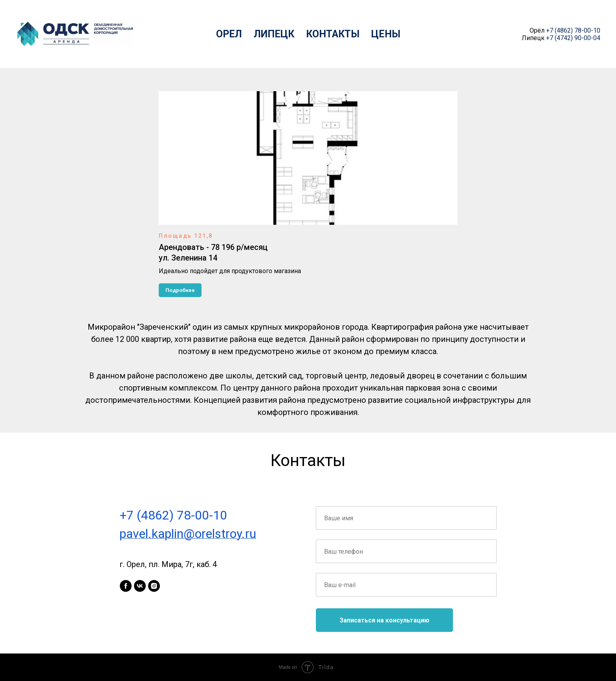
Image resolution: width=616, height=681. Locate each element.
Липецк (274, 34)
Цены (386, 34)
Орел (229, 34)
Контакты (333, 34)
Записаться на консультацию (384, 620)
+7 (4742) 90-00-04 (573, 38)
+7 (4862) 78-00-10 (573, 30)
